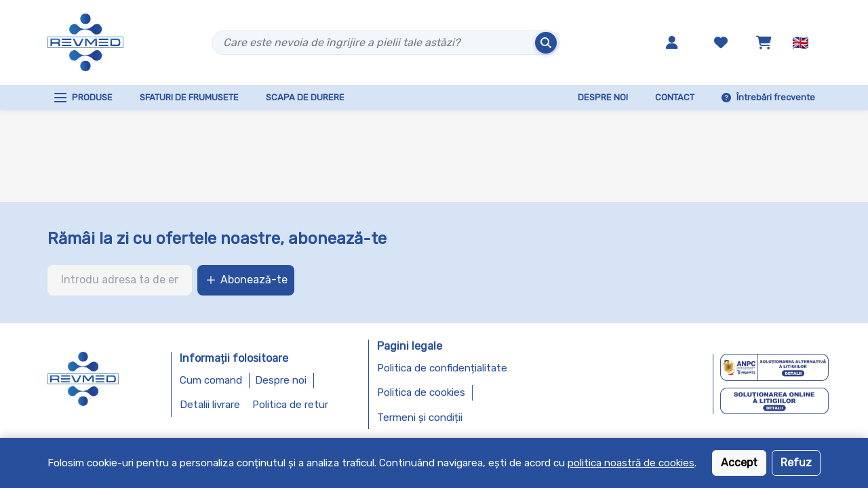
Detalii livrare (210, 405)
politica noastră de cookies (631, 463)
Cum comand (211, 380)
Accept (739, 463)
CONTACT (675, 97)
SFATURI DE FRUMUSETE (189, 97)
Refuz (796, 463)
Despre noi (281, 380)
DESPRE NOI (603, 97)
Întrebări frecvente (768, 97)
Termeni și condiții (420, 418)
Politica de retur (290, 405)
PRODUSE (83, 98)
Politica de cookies (421, 392)
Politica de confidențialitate (442, 368)
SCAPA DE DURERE (305, 97)
